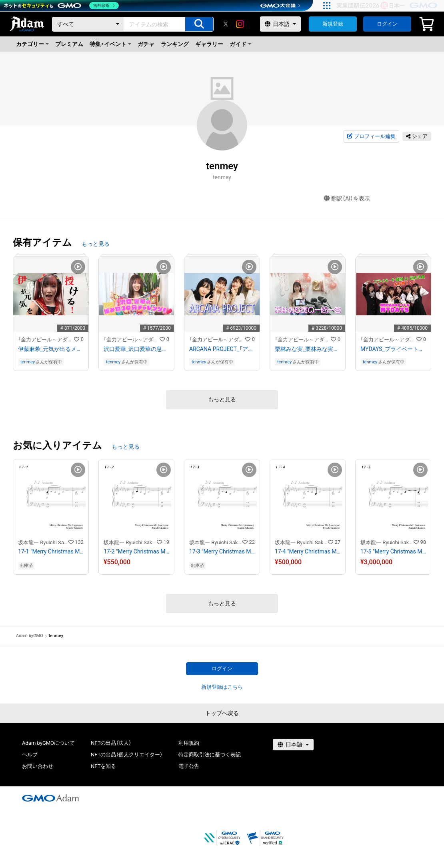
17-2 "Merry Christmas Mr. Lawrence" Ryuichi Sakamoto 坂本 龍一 (136, 551)
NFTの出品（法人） (111, 743)
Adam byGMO (30, 636)
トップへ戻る (222, 713)
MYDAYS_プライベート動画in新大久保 (393, 349)
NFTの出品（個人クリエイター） (127, 755)
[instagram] (240, 24)
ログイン (387, 24)
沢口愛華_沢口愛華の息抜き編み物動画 (136, 349)
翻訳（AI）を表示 (347, 199)
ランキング (175, 44)
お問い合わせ (38, 766)
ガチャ (146, 44)
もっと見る (96, 244)
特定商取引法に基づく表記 (210, 755)
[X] (226, 24)
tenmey (28, 362)
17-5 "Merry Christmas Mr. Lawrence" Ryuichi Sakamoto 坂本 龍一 (393, 551)
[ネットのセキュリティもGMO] (61, 6)
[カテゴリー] (88, 24)
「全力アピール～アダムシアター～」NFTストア (46, 340)
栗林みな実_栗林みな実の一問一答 (308, 349)
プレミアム (69, 44)
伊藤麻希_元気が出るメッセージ (51, 349)
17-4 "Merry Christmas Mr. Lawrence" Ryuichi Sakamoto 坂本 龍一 (308, 551)
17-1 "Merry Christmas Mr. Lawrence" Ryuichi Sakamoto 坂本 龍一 (51, 551)
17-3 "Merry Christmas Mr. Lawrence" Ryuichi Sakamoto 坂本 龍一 (222, 551)
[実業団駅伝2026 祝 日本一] (388, 6)
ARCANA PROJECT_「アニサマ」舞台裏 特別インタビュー (222, 349)
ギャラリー (209, 44)
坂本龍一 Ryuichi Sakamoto (43, 542)
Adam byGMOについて (48, 743)
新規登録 (333, 24)
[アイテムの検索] (199, 24)
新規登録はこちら (222, 687)
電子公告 (189, 766)
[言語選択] (280, 24)
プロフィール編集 (371, 136)
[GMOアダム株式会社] (50, 798)
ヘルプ (30, 755)
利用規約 (189, 743)
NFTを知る (103, 766)
